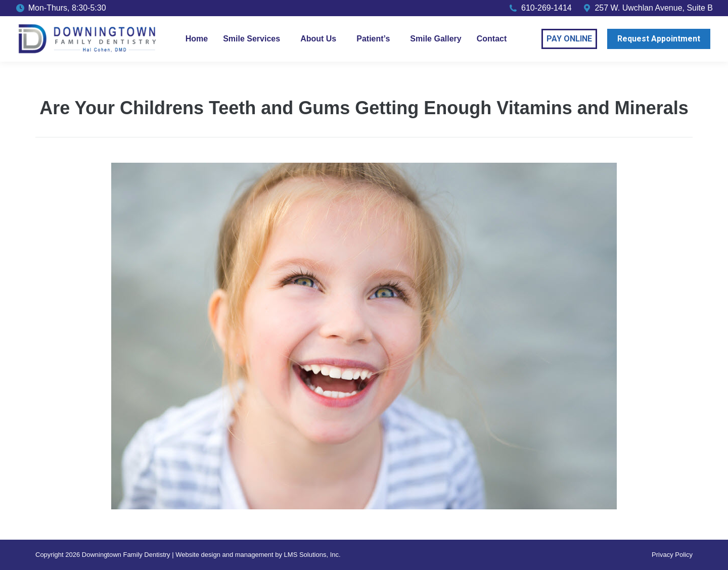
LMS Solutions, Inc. (312, 555)
